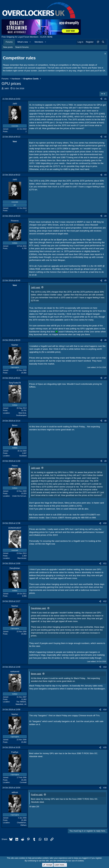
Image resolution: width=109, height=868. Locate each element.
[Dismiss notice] (105, 54)
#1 (105, 99)
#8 (105, 421)
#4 (105, 216)
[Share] (101, 99)
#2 (105, 137)
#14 (105, 710)
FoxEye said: (37, 795)
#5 (105, 281)
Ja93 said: (36, 287)
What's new (23, 42)
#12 (105, 601)
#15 (105, 747)
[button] (30, 42)
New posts (8, 47)
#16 (105, 788)
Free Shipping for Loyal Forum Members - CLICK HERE (27, 37)
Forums (9, 42)
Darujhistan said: (39, 608)
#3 (105, 175)
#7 (105, 378)
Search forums (22, 47)
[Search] (103, 42)
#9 (105, 461)
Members (39, 42)
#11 (105, 563)
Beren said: (36, 674)
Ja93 (6, 88)
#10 (105, 523)
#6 (105, 340)
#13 (105, 667)
